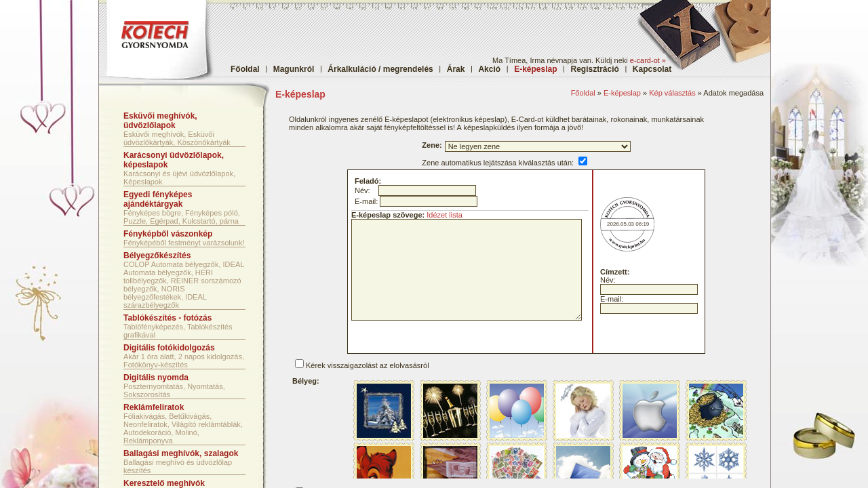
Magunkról (294, 69)
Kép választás (672, 93)
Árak (456, 69)
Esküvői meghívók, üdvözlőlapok (160, 121)
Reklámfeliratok (154, 407)
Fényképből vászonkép (168, 234)
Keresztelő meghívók (164, 483)
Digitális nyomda (156, 378)
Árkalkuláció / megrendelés (380, 69)
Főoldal (245, 69)
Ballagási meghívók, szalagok (181, 453)
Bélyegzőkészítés (157, 256)
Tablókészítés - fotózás (167, 318)
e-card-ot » (648, 60)
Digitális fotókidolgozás (169, 348)
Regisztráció (595, 69)
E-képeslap (622, 93)
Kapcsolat (652, 69)
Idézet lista (445, 215)
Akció (489, 69)
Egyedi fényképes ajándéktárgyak (158, 199)
